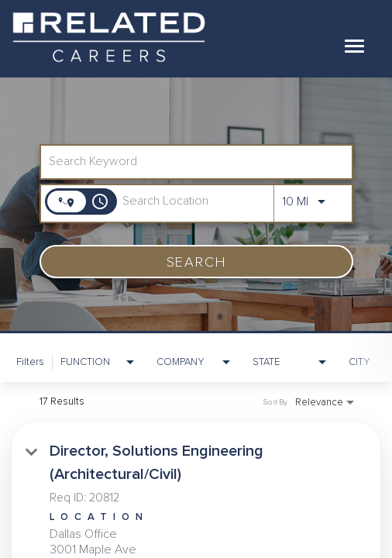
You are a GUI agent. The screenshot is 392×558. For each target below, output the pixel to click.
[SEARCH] (196, 262)
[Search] (196, 262)
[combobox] (189, 162)
